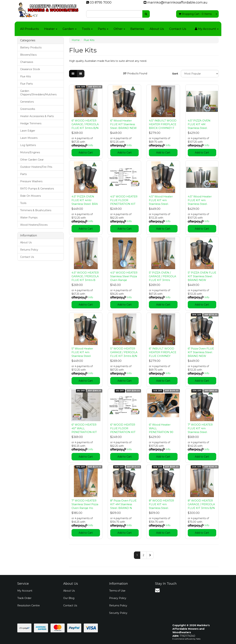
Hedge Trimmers (31, 123)
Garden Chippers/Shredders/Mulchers (38, 93)
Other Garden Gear (32, 160)
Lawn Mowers (29, 138)
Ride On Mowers (30, 196)
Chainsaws (27, 62)
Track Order (24, 598)
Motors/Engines (30, 152)
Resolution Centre (29, 606)
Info (91, 145)
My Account (25, 591)
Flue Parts (26, 84)
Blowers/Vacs (28, 55)
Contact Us (178, 29)
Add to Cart (86, 153)
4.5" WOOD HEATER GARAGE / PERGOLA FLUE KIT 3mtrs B (85, 276)
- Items (195, 14)
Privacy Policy (118, 598)
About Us (157, 29)
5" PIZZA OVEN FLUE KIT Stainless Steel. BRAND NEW (202, 276)
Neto (198, 639)
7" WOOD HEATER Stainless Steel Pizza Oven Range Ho (85, 504)
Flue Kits (25, 76)
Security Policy (118, 613)
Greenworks (28, 109)
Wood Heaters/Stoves (34, 225)
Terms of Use (117, 591)
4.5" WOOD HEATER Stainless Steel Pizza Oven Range (124, 276)
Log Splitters (28, 145)
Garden (70, 29)
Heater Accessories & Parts (37, 116)
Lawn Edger (28, 131)
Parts (103, 29)
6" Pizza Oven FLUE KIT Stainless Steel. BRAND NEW (201, 352)
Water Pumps (29, 218)
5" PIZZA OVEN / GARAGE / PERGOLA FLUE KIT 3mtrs (163, 276)
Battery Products (31, 48)
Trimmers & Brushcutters (36, 210)
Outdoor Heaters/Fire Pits (36, 167)
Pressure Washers (31, 181)
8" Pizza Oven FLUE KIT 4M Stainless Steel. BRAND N (123, 504)
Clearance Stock (30, 69)
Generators (27, 102)
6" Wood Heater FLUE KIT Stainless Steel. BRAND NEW (123, 124)
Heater (51, 29)
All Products (29, 29)
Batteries (137, 29)
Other (119, 29)
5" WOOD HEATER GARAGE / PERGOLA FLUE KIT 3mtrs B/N (124, 352)
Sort (175, 74)
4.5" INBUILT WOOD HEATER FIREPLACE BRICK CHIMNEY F (163, 124)
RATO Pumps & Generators (37, 189)
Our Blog (69, 598)
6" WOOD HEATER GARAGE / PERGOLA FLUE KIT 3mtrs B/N (85, 124)
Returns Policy (29, 250)
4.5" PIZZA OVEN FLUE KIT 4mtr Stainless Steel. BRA (85, 200)
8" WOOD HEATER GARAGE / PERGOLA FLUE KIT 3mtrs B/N (201, 504)
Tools (87, 29)
